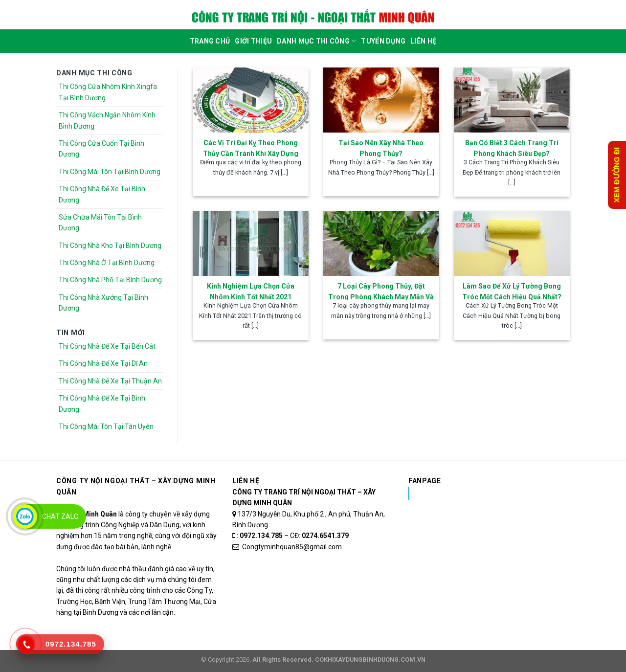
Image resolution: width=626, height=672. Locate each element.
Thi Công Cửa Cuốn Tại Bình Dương (101, 149)
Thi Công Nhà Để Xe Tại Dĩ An (103, 363)
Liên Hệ (423, 41)
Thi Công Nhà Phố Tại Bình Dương (110, 280)
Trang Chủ (210, 41)
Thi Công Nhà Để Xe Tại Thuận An (110, 381)
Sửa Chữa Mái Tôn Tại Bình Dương (100, 223)
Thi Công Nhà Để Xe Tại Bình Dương (102, 194)
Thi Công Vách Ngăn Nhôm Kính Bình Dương (107, 120)
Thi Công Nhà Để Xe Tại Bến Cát (107, 346)
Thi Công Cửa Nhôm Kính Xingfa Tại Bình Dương (108, 92)
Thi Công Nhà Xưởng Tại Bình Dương (103, 303)
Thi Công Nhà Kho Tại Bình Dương (110, 246)
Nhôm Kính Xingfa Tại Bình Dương (486, 493)
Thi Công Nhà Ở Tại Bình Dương (107, 263)
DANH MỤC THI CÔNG (316, 41)
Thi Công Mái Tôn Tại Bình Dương (110, 172)
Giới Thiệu (253, 41)
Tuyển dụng (383, 41)
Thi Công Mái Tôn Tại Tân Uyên (106, 426)
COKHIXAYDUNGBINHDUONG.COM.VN (370, 660)
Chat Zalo (60, 516)
